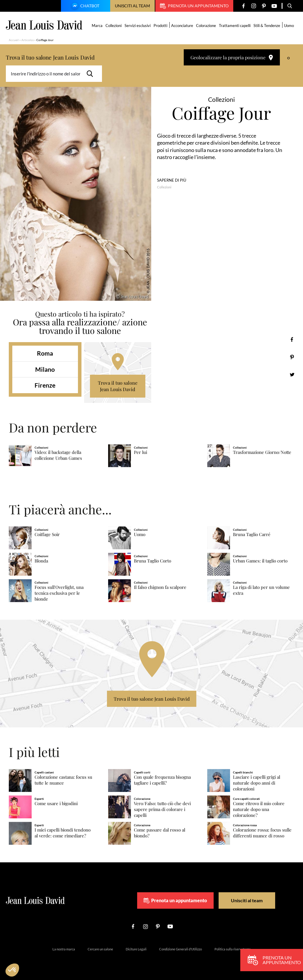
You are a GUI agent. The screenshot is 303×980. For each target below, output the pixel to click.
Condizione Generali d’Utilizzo (181, 949)
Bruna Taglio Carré (252, 534)
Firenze (45, 385)
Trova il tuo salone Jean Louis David (118, 386)
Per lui (141, 452)
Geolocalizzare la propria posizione (232, 57)
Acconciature (182, 26)
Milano (45, 369)
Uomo (289, 26)
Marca (97, 26)
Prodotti (160, 26)
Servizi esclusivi (138, 26)
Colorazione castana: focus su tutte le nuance (63, 780)
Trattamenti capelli (235, 26)
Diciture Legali (136, 949)
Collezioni (114, 26)
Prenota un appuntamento (194, 6)
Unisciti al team (132, 6)
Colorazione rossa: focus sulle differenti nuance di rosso (262, 833)
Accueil (14, 40)
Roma (45, 353)
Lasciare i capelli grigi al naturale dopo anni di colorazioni (257, 783)
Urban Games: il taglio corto (260, 561)
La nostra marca (64, 949)
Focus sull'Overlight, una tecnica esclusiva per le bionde (59, 593)
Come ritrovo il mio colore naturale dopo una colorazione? (259, 809)
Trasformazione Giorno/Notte (262, 452)
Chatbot (85, 6)
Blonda (41, 561)
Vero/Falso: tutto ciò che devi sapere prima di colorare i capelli (162, 809)
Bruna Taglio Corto (153, 561)
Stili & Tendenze (267, 26)
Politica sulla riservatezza (233, 949)
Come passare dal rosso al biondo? (160, 833)
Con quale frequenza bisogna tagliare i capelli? (162, 780)
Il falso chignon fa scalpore (160, 587)
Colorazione (206, 26)
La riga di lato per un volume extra (261, 590)
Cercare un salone (100, 949)
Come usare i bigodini (56, 804)
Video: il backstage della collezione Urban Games (58, 455)
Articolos (28, 40)
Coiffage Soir (47, 534)
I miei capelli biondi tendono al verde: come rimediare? (63, 833)
